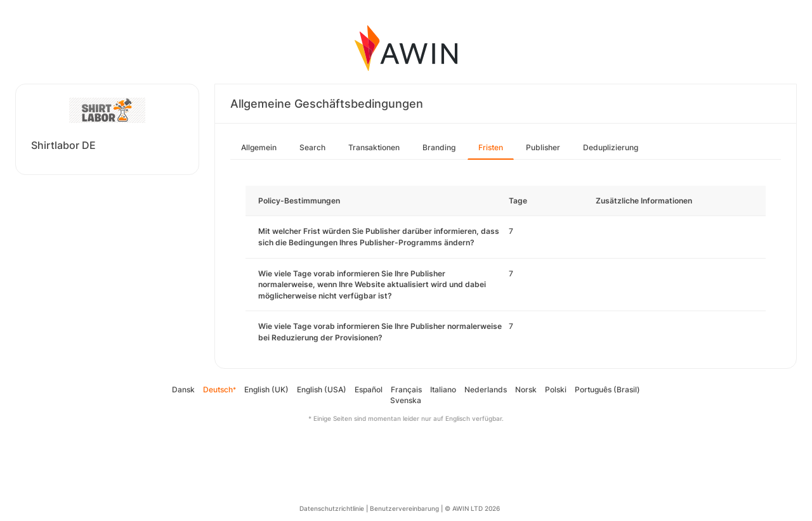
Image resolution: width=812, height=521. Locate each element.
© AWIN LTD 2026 (472, 508)
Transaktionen (374, 147)
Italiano (443, 389)
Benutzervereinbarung (404, 508)
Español (369, 389)
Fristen (491, 147)
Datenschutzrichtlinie (332, 508)
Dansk (183, 389)
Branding (439, 147)
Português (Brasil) (607, 389)
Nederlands (486, 389)
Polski (556, 389)
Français (406, 389)
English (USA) (322, 389)
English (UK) (266, 389)
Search (312, 147)
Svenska (406, 400)
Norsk (526, 389)
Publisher (543, 147)
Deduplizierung (611, 147)
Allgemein (259, 147)
